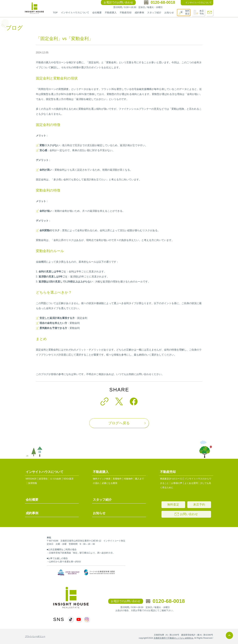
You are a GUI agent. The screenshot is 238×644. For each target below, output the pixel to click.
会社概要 (97, 12)
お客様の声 (177, 483)
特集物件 (128, 479)
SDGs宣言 (68, 479)
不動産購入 (111, 12)
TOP (55, 12)
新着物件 (117, 479)
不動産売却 (126, 12)
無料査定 (187, 12)
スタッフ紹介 (154, 12)
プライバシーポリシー (35, 636)
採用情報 (32, 483)
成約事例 (139, 12)
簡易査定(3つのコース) (171, 479)
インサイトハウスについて (75, 12)
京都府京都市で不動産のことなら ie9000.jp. (174, 638)
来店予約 (202, 12)
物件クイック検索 (102, 479)
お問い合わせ (186, 514)
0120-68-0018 (165, 601)
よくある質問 (191, 483)
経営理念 (43, 479)
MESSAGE (31, 479)
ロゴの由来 (56, 479)
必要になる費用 (110, 483)
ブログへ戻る (119, 423)
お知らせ (169, 12)
